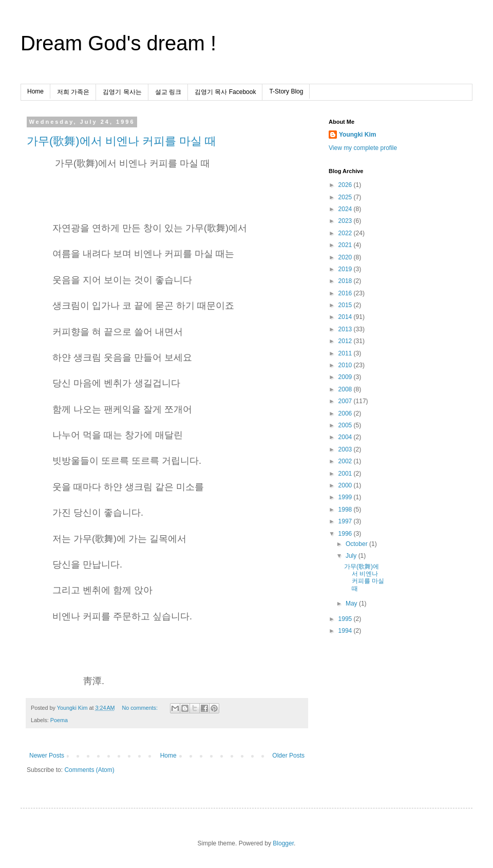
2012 (346, 341)
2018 (346, 281)
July (352, 556)
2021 (346, 245)
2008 (346, 389)
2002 (346, 461)
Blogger (283, 843)
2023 (346, 221)
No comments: (140, 708)
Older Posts (288, 756)
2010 (346, 365)
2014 (346, 317)
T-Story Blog (286, 91)
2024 (346, 209)
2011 (346, 353)
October (357, 544)
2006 (346, 413)
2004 (346, 437)
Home (35, 91)
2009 (346, 377)
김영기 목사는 (122, 92)
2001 (346, 474)
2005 (346, 425)
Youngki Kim (357, 135)
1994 (346, 631)
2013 (346, 329)
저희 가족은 (73, 92)
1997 (346, 521)
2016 (346, 293)
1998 (346, 510)
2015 (346, 305)
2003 (346, 449)
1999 (346, 497)
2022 (346, 233)
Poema (59, 720)
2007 (346, 401)
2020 (346, 257)
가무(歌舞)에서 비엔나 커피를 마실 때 (121, 141)
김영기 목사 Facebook (225, 92)
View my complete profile (363, 148)
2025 (346, 197)
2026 (346, 185)
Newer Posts (47, 756)
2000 (346, 485)
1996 (346, 534)
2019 (346, 269)
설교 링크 (168, 92)
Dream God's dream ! (118, 43)
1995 (346, 619)
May (352, 603)
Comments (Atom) (89, 770)
